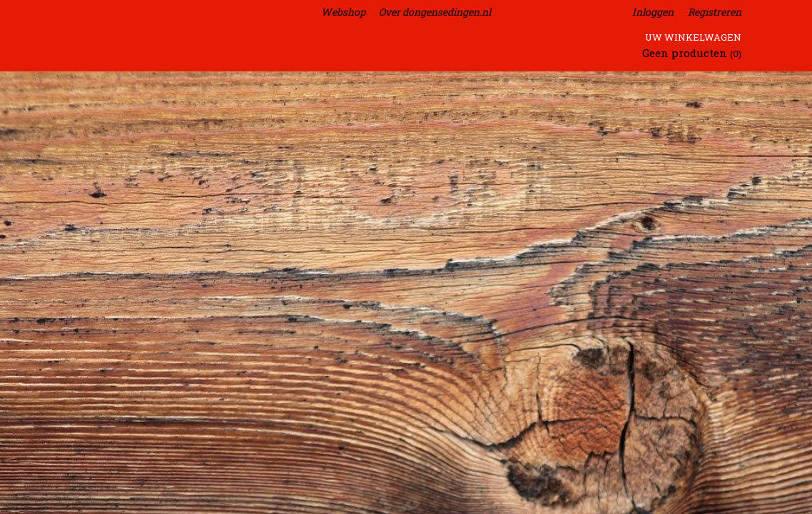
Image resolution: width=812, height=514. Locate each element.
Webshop (343, 12)
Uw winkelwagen (693, 37)
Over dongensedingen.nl (435, 12)
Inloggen (653, 12)
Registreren (715, 12)
